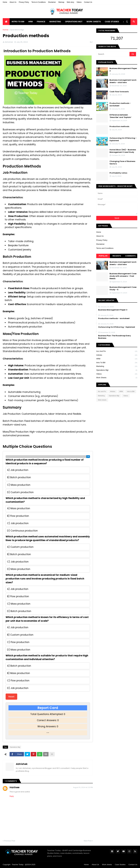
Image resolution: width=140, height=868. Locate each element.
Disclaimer (52, 2)
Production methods (119, 127)
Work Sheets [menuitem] (94, 22)
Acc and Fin (117, 351)
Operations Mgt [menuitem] (74, 22)
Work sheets (117, 378)
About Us (13, 2)
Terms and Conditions (105, 248)
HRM (117, 359)
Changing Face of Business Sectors (122, 163)
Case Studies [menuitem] (112, 22)
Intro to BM (117, 363)
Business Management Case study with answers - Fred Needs (123, 276)
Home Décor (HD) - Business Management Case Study (123, 151)
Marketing (117, 366)
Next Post (88, 841)
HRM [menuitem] (30, 22)
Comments (130, 256)
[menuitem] (6, 22)
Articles (117, 355)
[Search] (113, 54)
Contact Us (88, 2)
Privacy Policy (24, 2)
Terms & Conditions (39, 2)
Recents (117, 256)
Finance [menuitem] (41, 22)
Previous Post (10, 841)
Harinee (14, 787)
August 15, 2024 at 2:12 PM (83, 787)
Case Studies (120, 865)
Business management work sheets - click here (123, 81)
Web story (70, 2)
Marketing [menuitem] (55, 22)
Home (5, 2)
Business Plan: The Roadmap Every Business (115, 337)
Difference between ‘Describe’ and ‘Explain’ (121, 116)
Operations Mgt (17, 30)
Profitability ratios (118, 173)
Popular (103, 256)
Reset (11, 697)
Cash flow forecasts (119, 92)
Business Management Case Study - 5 (123, 288)
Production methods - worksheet (120, 105)
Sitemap (61, 2)
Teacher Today (18, 865)
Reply (12, 796)
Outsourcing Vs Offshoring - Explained (123, 139)
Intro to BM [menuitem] (18, 22)
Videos (79, 2)
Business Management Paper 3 (123, 70)
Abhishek (22, 764)
